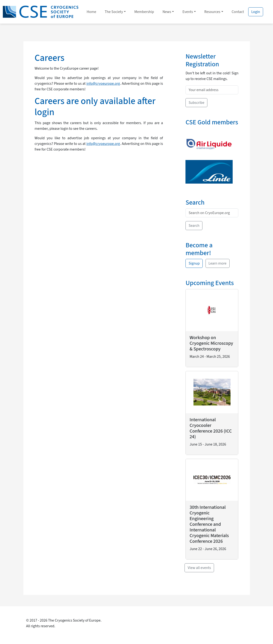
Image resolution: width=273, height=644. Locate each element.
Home (91, 12)
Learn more (218, 263)
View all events (199, 568)
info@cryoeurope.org (103, 84)
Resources (212, 12)
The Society (114, 12)
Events (188, 12)
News (167, 12)
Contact (238, 12)
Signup (194, 263)
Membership (144, 12)
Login (256, 12)
